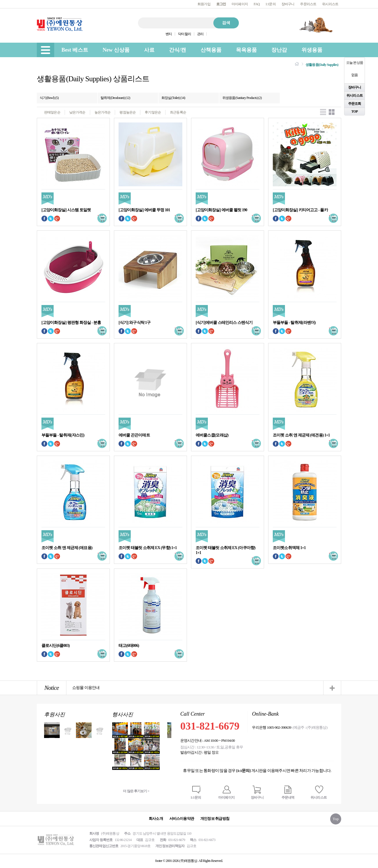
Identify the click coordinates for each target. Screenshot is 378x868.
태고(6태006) (129, 646)
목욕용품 (246, 50)
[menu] (46, 50)
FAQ (257, 4)
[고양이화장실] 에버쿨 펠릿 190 (221, 210)
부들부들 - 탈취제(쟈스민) (63, 435)
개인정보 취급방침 (215, 819)
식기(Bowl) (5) (49, 98)
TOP (355, 111)
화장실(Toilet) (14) (173, 98)
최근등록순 (178, 112)
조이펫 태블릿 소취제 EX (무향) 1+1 (148, 548)
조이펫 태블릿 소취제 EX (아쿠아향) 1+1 (226, 550)
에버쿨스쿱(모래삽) (212, 435)
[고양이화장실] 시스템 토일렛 (66, 210)
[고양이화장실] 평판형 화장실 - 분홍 (71, 323)
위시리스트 (330, 4)
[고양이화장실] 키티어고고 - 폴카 (300, 210)
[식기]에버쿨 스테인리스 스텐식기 (224, 323)
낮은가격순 (77, 112)
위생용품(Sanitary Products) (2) (242, 98)
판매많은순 (52, 112)
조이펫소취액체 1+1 (289, 548)
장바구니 (288, 4)
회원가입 (204, 4)
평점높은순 (128, 112)
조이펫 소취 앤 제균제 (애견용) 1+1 (301, 435)
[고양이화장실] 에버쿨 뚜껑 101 (144, 210)
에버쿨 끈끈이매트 (134, 435)
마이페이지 (240, 4)
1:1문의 (271, 4)
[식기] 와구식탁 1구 (135, 323)
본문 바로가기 (0, 0)
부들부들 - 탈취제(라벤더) (294, 323)
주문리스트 (308, 4)
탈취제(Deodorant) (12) (115, 98)
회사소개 (156, 819)
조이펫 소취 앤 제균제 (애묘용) (67, 548)
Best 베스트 (75, 50)
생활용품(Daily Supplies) (322, 65)
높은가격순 (103, 112)
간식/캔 (178, 50)
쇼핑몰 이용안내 (86, 688)
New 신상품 (116, 50)
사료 (149, 50)
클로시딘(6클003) (56, 646)
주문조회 (355, 104)
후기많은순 (153, 112)
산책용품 (211, 50)
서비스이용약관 (182, 819)
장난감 (279, 50)
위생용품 (312, 50)
